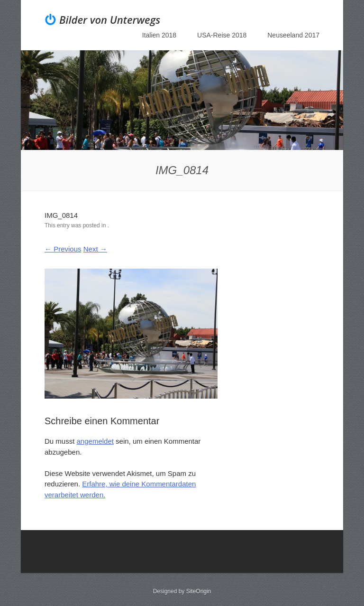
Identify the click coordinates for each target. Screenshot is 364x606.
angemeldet (95, 441)
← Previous (63, 249)
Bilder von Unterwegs (110, 19)
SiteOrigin (199, 591)
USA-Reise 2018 (222, 35)
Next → (95, 249)
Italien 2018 (159, 35)
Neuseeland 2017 (293, 35)
